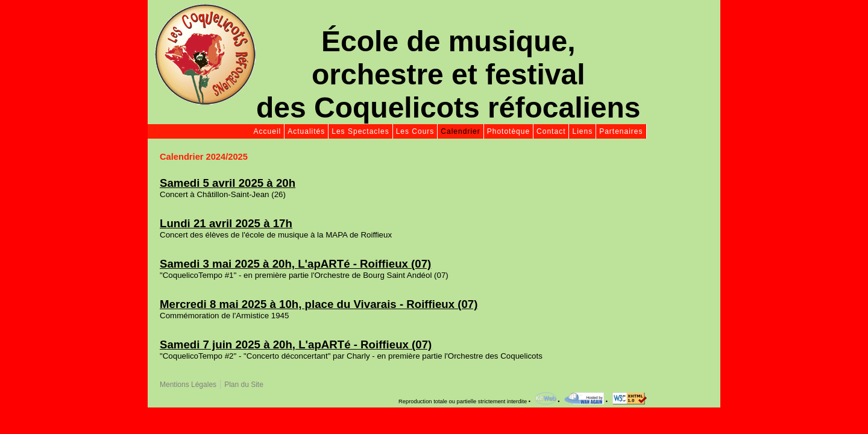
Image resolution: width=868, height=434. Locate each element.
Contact (551, 131)
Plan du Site (244, 385)
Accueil (268, 131)
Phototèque (508, 131)
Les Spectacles (360, 131)
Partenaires (621, 131)
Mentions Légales (188, 385)
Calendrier (460, 131)
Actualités (306, 131)
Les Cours (415, 131)
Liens (582, 131)
